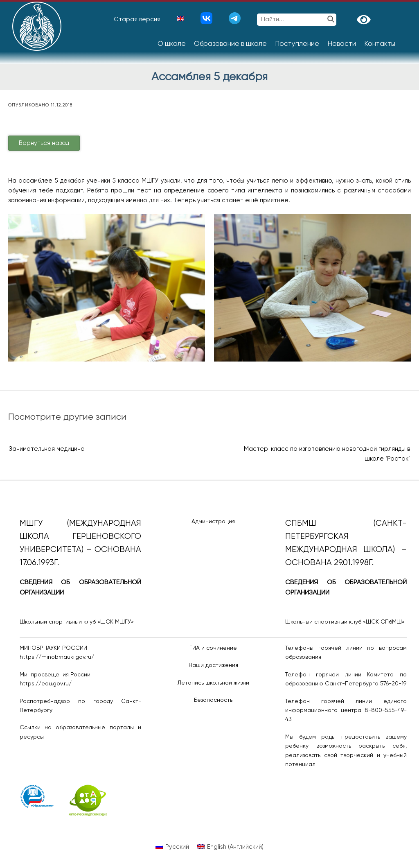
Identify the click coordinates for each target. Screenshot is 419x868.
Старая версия (137, 19)
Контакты (380, 44)
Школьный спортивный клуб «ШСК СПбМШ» (345, 622)
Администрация (213, 522)
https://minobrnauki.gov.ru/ (57, 657)
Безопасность (213, 700)
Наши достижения (213, 665)
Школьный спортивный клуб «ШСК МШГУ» (77, 622)
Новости (342, 44)
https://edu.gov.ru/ (46, 684)
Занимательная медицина (47, 449)
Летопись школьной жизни (213, 683)
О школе (172, 44)
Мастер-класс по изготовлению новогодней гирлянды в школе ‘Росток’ (327, 454)
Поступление (297, 44)
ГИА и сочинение (213, 648)
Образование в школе (230, 44)
